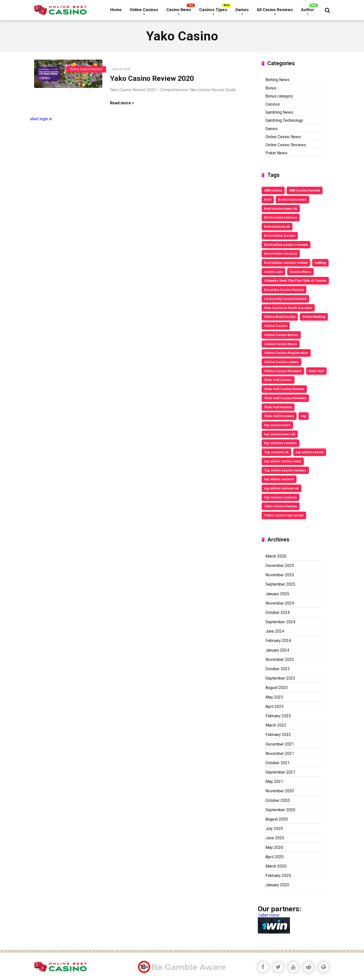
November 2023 (280, 660)
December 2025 (280, 566)
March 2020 (276, 866)
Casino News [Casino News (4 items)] (300, 272)
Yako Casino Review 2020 (152, 78)
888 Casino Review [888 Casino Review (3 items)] (305, 190)
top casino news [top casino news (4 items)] (277, 425)
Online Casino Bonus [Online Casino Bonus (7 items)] (281, 335)
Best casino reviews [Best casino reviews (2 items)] (281, 217)
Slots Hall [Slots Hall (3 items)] (316, 371)
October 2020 (278, 800)
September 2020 (280, 810)
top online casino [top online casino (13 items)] (310, 452)
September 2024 (280, 622)
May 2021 (274, 782)
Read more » (122, 103)
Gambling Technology (284, 120)
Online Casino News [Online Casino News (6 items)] (281, 344)
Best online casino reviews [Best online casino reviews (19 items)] (286, 245)
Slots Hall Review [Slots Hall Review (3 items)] (278, 407)
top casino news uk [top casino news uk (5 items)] (280, 434)
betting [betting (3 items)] (320, 262)
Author (308, 10)
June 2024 (275, 631)
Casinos (273, 104)
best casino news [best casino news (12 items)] (292, 199)
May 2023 (274, 697)
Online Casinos (144, 10)
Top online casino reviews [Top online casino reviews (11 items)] (285, 470)
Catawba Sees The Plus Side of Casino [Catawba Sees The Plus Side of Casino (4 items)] (295, 280)
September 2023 (280, 678)
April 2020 (275, 857)
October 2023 (278, 669)
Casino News (179, 10)
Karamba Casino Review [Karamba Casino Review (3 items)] (284, 290)
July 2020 (274, 829)
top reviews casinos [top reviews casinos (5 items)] (280, 497)
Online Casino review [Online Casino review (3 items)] (281, 362)
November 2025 (280, 575)
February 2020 (278, 876)
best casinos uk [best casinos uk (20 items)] (277, 226)
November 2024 (280, 603)
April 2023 (275, 707)
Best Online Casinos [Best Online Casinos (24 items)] (281, 253)
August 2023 (277, 688)
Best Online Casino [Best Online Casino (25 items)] (280, 235)
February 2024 (278, 641)
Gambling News (279, 112)
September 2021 (280, 772)
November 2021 (280, 754)
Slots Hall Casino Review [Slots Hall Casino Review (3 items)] (284, 389)
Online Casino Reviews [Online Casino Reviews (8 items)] (283, 371)
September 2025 (280, 584)
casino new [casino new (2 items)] (273, 272)
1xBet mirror (269, 915)
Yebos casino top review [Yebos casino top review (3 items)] (284, 515)
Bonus (271, 88)
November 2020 (280, 791)
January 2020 (277, 885)
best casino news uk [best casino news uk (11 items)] (281, 208)
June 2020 (275, 838)
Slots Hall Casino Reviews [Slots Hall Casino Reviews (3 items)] (285, 398)
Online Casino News (283, 137)
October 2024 (278, 613)
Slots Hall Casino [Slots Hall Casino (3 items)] (278, 380)
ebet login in (41, 119)
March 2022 (276, 725)
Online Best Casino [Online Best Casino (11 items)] (280, 317)
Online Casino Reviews (86, 69)
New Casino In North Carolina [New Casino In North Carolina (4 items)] (288, 308)
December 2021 (280, 744)
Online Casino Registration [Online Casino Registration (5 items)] (286, 353)
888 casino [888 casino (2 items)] (273, 190)
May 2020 (274, 847)
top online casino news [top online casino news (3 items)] (283, 461)
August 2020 (277, 819)
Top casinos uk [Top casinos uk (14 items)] (276, 452)
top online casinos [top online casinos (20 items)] (279, 479)
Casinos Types (213, 10)
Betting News (277, 80)
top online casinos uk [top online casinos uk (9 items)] (281, 488)
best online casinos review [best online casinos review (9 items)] (286, 262)
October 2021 (278, 763)
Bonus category (279, 96)
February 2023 (278, 716)
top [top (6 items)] (304, 416)
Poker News (276, 153)
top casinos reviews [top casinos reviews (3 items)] (280, 443)
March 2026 (276, 556)
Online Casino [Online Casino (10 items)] (276, 326)
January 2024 (277, 650)
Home (116, 10)
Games (242, 10)
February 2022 (278, 735)
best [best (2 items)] (268, 199)
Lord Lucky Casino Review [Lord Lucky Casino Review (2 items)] (285, 299)
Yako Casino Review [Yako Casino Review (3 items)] (281, 506)
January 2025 (277, 594)
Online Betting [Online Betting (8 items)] (314, 317)
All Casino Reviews (275, 10)
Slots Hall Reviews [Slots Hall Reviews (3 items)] (279, 416)
